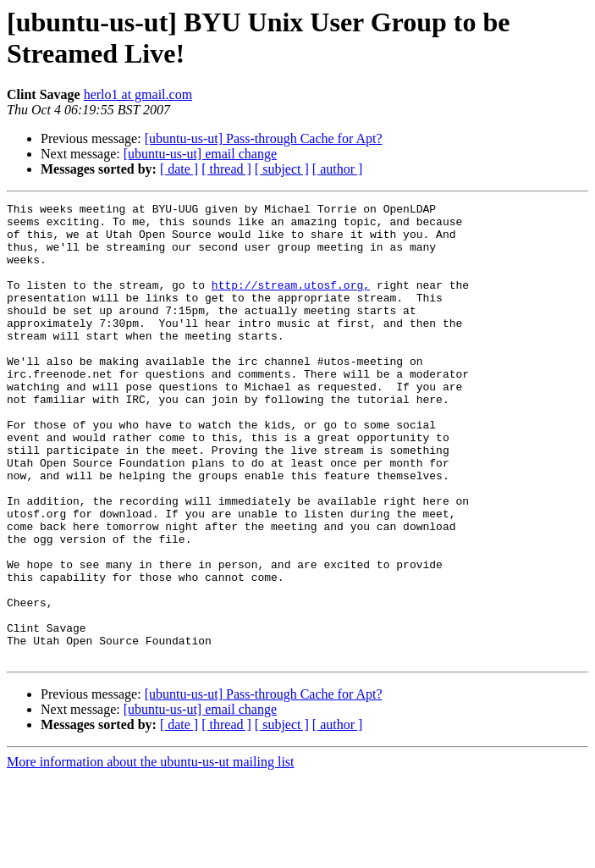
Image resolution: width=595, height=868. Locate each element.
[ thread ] (226, 169)
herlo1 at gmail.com (138, 94)
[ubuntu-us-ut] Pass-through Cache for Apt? (264, 138)
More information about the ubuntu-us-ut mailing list (151, 853)
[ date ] (179, 169)
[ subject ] (282, 169)
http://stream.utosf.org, (291, 302)
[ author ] (338, 169)
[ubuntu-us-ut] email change (200, 154)
